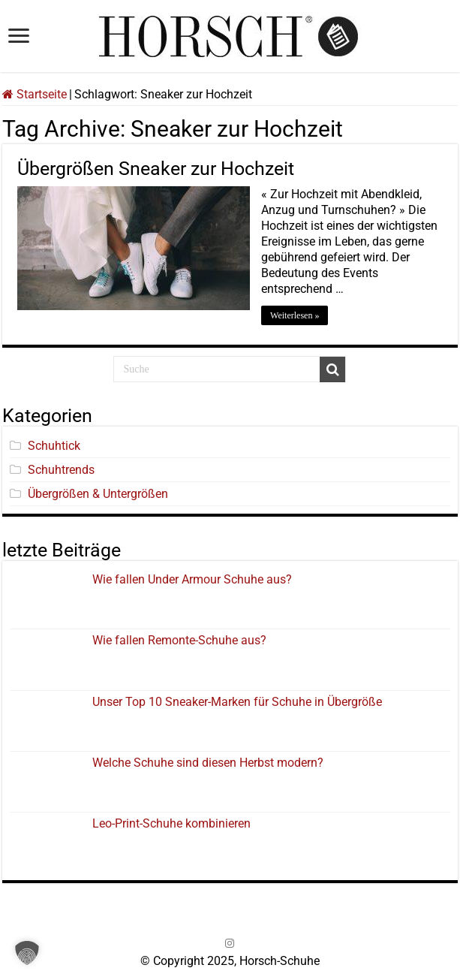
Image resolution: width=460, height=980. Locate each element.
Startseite (35, 94)
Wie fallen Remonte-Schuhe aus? (179, 640)
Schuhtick (54, 446)
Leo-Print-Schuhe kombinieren (171, 823)
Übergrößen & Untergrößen (98, 494)
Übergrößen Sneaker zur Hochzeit (156, 169)
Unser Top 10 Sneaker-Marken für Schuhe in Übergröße (237, 702)
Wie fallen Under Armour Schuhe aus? (192, 579)
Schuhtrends (61, 470)
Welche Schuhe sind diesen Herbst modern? (208, 763)
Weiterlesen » (295, 315)
